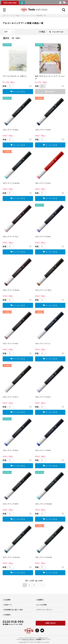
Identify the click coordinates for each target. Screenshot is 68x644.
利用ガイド (8, 605)
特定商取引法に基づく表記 (14, 610)
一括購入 (16, 38)
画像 (6, 38)
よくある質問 (42, 605)
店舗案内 (40, 600)
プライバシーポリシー (45, 610)
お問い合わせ (51, 623)
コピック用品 (15, 16)
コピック (6, 16)
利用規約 (7, 615)
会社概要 (7, 600)
